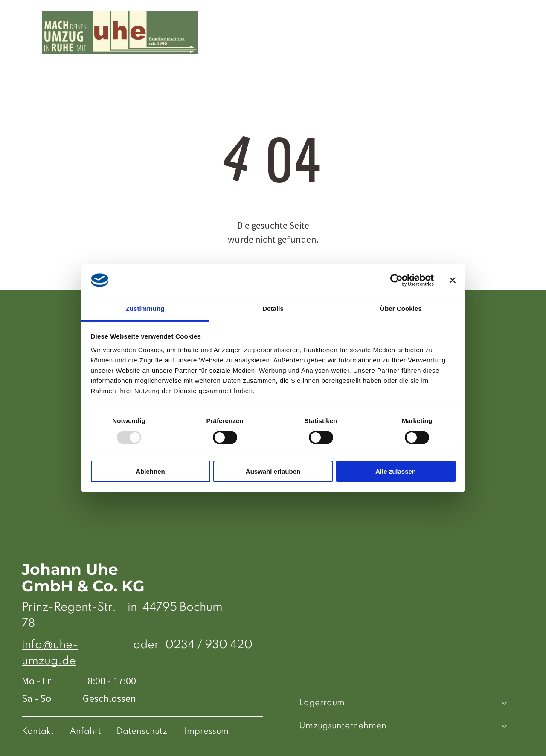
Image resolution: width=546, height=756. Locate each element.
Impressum (206, 732)
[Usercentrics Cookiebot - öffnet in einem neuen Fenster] (396, 280)
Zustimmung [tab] (145, 308)
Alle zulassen (396, 471)
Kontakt (38, 732)
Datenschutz (142, 732)
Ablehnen (150, 471)
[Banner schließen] (453, 280)
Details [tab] (273, 308)
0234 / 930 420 (209, 645)
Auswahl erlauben (273, 471)
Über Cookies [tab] (401, 308)
